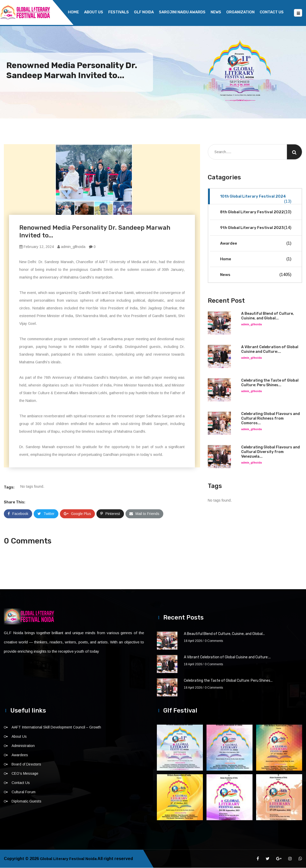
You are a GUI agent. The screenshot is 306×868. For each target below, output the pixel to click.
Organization (240, 12)
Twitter (46, 514)
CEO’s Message (25, 774)
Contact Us (272, 12)
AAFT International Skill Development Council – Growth (56, 727)
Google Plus (77, 514)
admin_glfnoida (71, 247)
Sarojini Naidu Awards (182, 12)
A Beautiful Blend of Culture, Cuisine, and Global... (268, 316)
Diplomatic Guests (26, 801)
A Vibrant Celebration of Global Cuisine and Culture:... (270, 350)
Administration (23, 746)
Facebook (18, 514)
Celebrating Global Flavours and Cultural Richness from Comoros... (271, 419)
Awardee (256, 244)
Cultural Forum (24, 792)
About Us (94, 12)
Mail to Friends (144, 514)
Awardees (20, 755)
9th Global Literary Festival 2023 (256, 228)
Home (73, 12)
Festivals (119, 12)
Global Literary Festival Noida (70, 859)
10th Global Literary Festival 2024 (256, 199)
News (216, 12)
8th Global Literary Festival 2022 (256, 212)
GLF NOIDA (144, 12)
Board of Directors (26, 764)
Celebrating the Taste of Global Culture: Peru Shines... (270, 383)
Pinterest (110, 514)
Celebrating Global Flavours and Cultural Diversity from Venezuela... (271, 452)
